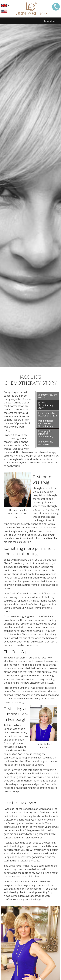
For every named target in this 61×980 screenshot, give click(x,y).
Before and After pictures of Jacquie (47, 414)
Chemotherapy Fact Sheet (46, 443)
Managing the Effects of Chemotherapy (46, 434)
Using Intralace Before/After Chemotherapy (46, 423)
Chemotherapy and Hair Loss (48, 396)
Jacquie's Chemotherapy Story (46, 405)
